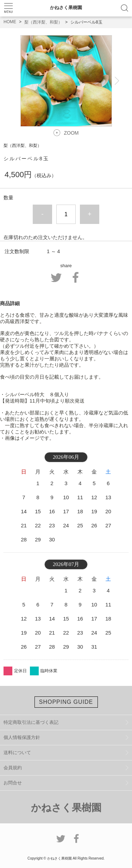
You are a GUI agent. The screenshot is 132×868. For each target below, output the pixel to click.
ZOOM (71, 133)
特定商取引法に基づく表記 (31, 722)
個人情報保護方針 (22, 737)
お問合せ (13, 783)
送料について (17, 753)
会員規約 (13, 768)
